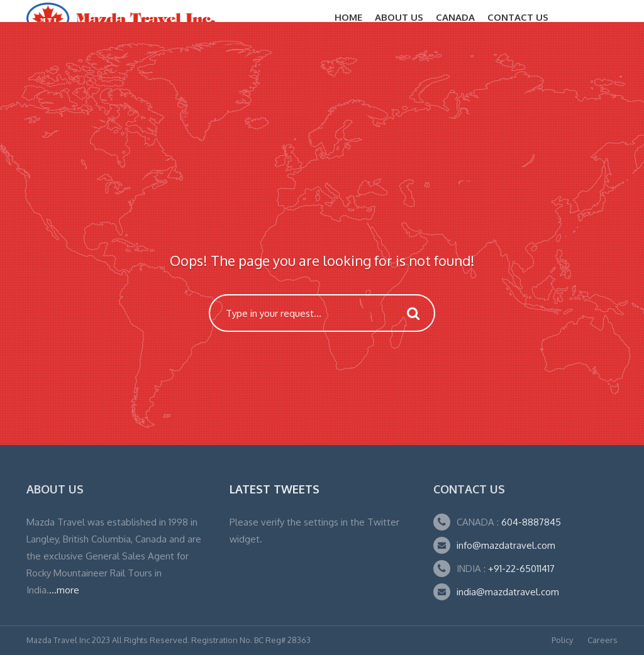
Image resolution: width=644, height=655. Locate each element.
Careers (602, 640)
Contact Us (518, 17)
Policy (562, 640)
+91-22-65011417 (521, 569)
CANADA (455, 17)
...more (64, 590)
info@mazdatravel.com (506, 545)
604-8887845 (530, 522)
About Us (399, 17)
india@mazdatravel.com (508, 592)
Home (348, 17)
